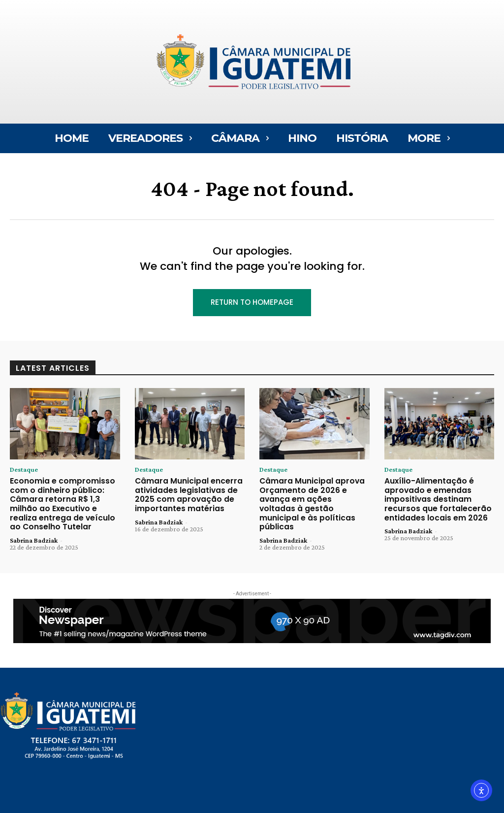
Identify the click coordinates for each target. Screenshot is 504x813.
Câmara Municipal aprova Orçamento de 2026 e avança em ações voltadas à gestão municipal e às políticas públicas (313, 497)
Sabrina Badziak (34, 535)
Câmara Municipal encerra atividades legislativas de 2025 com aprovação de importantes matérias (183, 493)
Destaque (24, 469)
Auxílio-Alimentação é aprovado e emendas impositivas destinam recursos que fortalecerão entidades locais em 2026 (432, 497)
